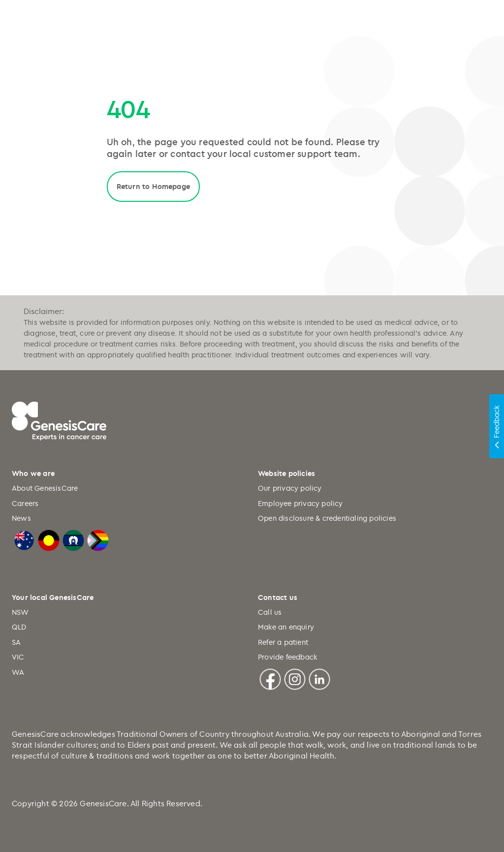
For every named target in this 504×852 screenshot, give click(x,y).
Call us (270, 612)
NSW (20, 612)
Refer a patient (283, 642)
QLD (19, 627)
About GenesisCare (45, 488)
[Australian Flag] (24, 539)
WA (18, 672)
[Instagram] (295, 678)
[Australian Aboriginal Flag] (49, 539)
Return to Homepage (154, 186)
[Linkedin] (319, 678)
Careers (25, 503)
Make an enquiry (286, 627)
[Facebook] (270, 678)
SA (16, 642)
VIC (18, 657)
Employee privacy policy (300, 503)
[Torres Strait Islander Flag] (73, 539)
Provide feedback (287, 657)
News (21, 518)
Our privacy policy (290, 488)
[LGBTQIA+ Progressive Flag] (98, 539)
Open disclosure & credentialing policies (327, 518)
